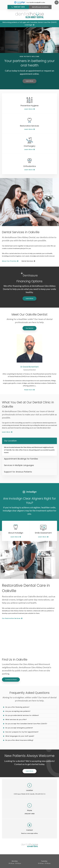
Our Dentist (30, 328)
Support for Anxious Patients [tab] (18, 472)
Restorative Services (29, 126)
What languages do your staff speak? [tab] (20, 736)
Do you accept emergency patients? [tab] (19, 728)
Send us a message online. (30, 833)
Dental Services (27, 261)
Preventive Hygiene (30, 106)
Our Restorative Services (11, 618)
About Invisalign (16, 533)
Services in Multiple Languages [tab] (19, 465)
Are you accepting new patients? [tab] (18, 711)
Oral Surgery (30, 146)
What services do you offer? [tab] (16, 720)
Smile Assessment (43, 533)
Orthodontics (30, 166)
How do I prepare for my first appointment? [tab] (22, 732)
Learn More (29, 81)
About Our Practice (9, 261)
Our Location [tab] (10, 441)
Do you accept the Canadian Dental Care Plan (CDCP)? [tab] (26, 724)
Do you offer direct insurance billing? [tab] (19, 740)
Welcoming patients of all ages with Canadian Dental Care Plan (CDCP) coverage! (29, 24)
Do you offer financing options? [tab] (17, 707)
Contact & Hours (11, 680)
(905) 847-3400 (19, 7)
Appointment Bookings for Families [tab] (21, 459)
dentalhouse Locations (40, 7)
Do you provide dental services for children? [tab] (22, 715)
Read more (28, 390)
